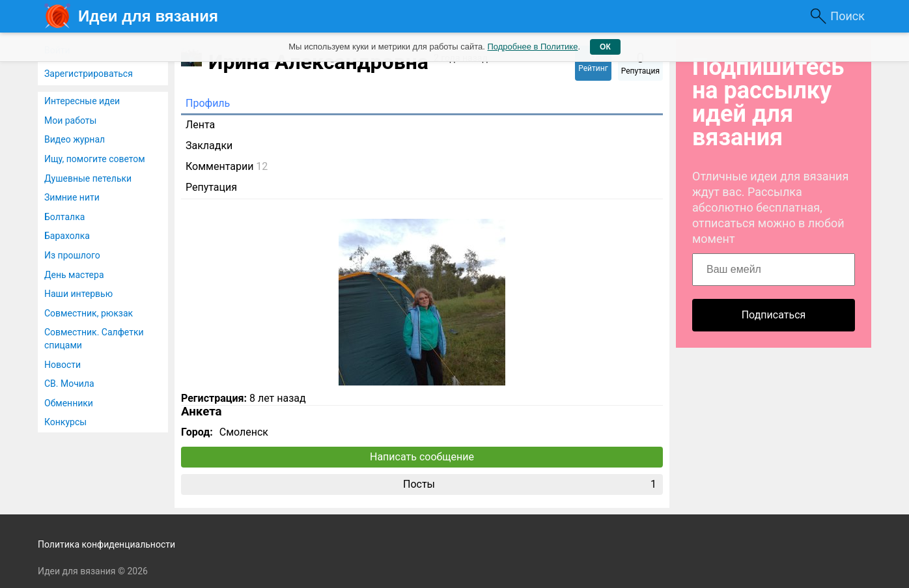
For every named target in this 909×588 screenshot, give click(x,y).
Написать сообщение (422, 457)
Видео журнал (75, 139)
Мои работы (70, 120)
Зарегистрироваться (89, 74)
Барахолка (67, 236)
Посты (530, 484)
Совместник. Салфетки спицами (94, 339)
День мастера (74, 275)
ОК (605, 47)
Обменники (69, 403)
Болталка (64, 217)
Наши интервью (78, 294)
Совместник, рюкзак (89, 313)
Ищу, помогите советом (95, 159)
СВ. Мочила (69, 384)
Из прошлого (72, 255)
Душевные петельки (88, 178)
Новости (63, 365)
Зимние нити (72, 197)
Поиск (847, 16)
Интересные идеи (82, 101)
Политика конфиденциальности (106, 544)
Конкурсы (65, 422)
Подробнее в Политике (532, 47)
